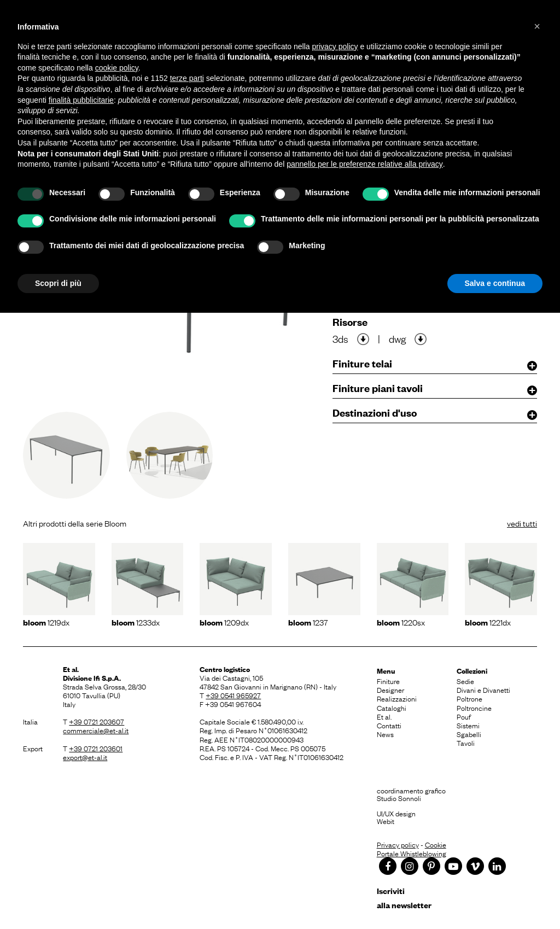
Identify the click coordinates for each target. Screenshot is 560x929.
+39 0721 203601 (96, 748)
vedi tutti (522, 523)
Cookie (436, 844)
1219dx (46, 622)
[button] (537, 26)
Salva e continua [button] (495, 283)
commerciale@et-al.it (96, 730)
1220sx (401, 622)
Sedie (465, 681)
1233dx (136, 622)
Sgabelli (469, 734)
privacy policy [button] (335, 46)
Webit (386, 821)
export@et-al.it (85, 757)
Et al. (384, 716)
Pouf (464, 716)
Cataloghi (392, 708)
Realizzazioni (397, 698)
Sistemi (468, 725)
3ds (340, 338)
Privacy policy (398, 844)
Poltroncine (474, 708)
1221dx (488, 622)
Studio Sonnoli (399, 798)
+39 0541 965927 (233, 695)
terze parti (187, 78)
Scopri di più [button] (58, 283)
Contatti (389, 725)
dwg (397, 338)
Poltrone (469, 698)
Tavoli (466, 743)
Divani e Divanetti (483, 690)
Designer (390, 690)
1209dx (224, 622)
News (385, 734)
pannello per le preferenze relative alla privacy (365, 164)
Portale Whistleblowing (412, 853)
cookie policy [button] (117, 68)
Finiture (388, 681)
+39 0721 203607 (97, 721)
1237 (308, 622)
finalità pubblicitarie (81, 100)
